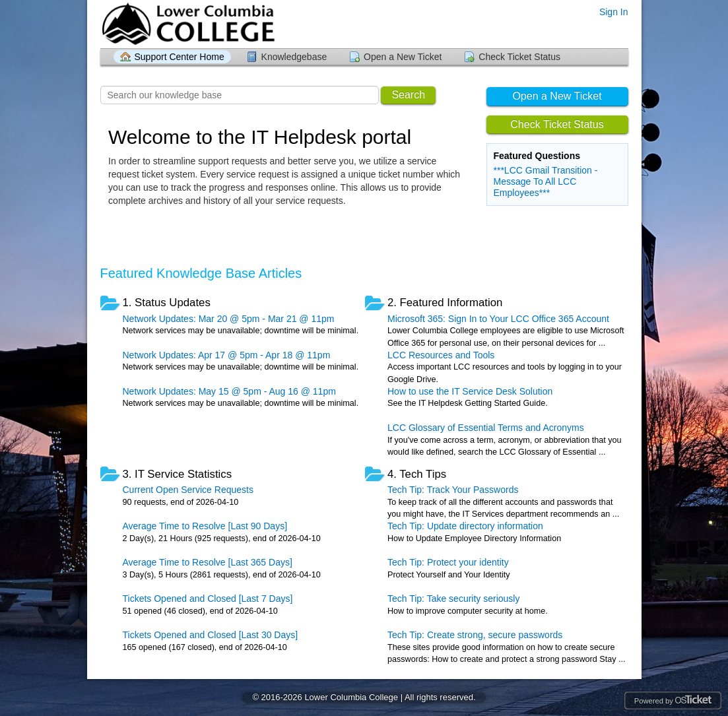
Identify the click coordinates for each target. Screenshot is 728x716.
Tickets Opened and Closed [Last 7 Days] (208, 599)
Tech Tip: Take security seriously (454, 599)
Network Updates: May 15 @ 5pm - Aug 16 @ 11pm (229, 391)
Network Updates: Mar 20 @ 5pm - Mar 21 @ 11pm (229, 319)
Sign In (614, 12)
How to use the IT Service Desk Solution (470, 391)
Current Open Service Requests (188, 490)
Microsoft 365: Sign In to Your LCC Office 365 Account (498, 319)
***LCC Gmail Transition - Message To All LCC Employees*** (546, 181)
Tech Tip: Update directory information (465, 526)
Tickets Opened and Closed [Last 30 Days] (211, 635)
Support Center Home (180, 57)
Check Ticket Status (519, 57)
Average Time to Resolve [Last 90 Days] (205, 526)
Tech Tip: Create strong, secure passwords (475, 635)
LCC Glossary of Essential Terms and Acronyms (486, 428)
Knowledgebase (294, 57)
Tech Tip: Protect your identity (448, 562)
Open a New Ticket (403, 57)
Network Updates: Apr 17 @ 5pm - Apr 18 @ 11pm (227, 355)
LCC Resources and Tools (441, 355)
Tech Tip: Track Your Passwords (453, 490)
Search (408, 95)
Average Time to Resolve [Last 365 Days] (208, 562)
